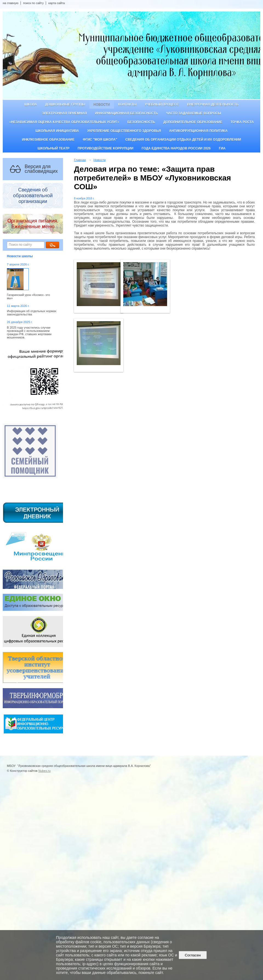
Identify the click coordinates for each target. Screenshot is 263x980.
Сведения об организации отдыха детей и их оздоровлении (183, 140)
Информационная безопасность (126, 113)
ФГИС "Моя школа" (100, 140)
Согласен (193, 955)
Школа (31, 105)
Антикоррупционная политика (198, 131)
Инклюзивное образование (48, 140)
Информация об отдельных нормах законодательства (32, 313)
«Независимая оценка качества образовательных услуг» (64, 122)
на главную (11, 3)
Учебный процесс (162, 105)
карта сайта (56, 3)
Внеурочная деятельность (213, 105)
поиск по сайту (33, 3)
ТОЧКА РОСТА (242, 122)
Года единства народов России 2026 (176, 148)
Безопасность (141, 122)
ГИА (222, 148)
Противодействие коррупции (106, 148)
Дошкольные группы (65, 105)
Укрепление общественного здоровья (124, 131)
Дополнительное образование (193, 122)
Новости (102, 105)
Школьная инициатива (57, 131)
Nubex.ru (45, 771)
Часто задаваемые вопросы (193, 113)
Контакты (127, 105)
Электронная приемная (64, 113)
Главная (80, 160)
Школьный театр (54, 148)
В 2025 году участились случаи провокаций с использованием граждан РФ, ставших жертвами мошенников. (29, 332)
